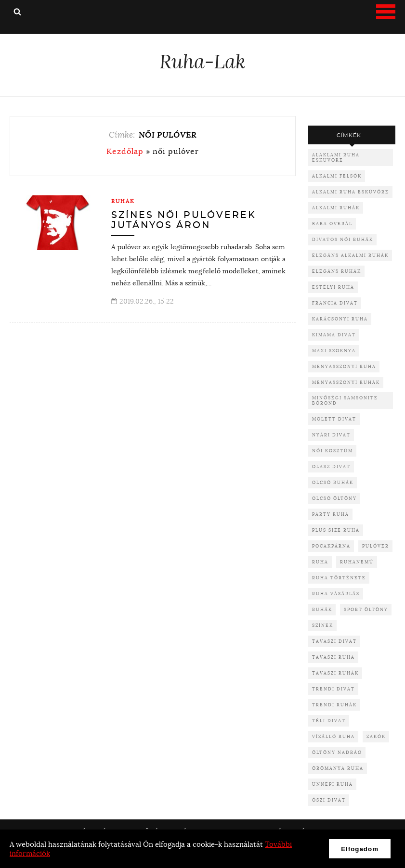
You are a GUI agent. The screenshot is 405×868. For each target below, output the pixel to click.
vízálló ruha (333, 736)
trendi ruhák (334, 705)
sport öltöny (366, 609)
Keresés (17, 12)
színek (323, 625)
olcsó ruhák (333, 482)
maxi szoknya (334, 351)
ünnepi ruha (333, 784)
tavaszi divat (334, 641)
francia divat (335, 303)
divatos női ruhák (343, 239)
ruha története (339, 578)
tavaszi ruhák (335, 673)
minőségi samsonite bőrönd (345, 400)
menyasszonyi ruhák (346, 382)
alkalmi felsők (337, 176)
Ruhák (123, 201)
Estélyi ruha (333, 287)
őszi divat (329, 800)
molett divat (334, 419)
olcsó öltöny (334, 498)
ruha (320, 562)
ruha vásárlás (336, 594)
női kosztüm (333, 451)
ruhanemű (357, 562)
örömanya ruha (338, 768)
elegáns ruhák (337, 271)
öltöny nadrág (337, 752)
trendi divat (333, 689)
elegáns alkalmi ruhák (350, 255)
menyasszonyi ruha (344, 366)
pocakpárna (331, 546)
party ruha (331, 514)
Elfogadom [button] (360, 849)
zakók (376, 736)
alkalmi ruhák (336, 208)
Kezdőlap (125, 151)
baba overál (332, 223)
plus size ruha (336, 530)
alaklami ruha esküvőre (336, 157)
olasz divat (331, 466)
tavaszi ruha (333, 657)
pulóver (376, 546)
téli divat (329, 721)
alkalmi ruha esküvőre (351, 192)
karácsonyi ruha (340, 319)
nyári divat (331, 435)
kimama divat (334, 335)
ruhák (322, 609)
